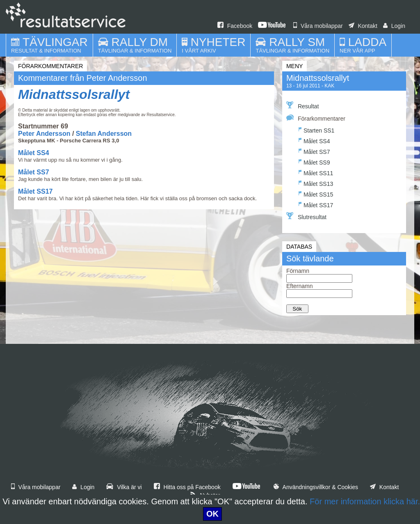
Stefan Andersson (104, 134)
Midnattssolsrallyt (74, 94)
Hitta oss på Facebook (187, 487)
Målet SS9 (314, 161)
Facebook (235, 26)
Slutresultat (306, 216)
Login (394, 26)
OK (212, 514)
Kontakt (363, 26)
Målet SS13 (316, 183)
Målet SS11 (316, 172)
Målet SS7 (34, 172)
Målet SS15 (316, 193)
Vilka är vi (124, 487)
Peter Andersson (44, 134)
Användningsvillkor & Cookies (316, 487)
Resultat (302, 105)
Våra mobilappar (318, 26)
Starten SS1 (317, 129)
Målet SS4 (34, 153)
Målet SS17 (35, 191)
